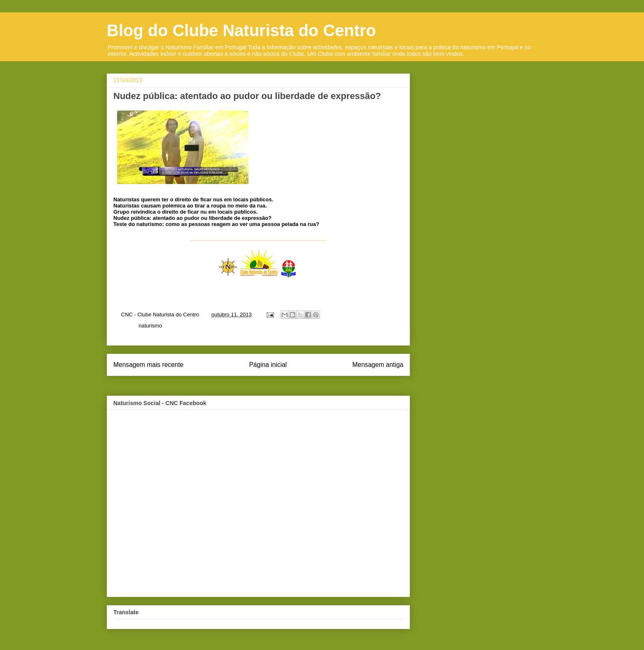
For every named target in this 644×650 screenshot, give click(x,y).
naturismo (150, 326)
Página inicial (268, 365)
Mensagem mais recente (148, 365)
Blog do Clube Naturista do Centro (241, 30)
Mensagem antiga (378, 365)
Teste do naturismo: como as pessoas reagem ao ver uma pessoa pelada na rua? (216, 224)
